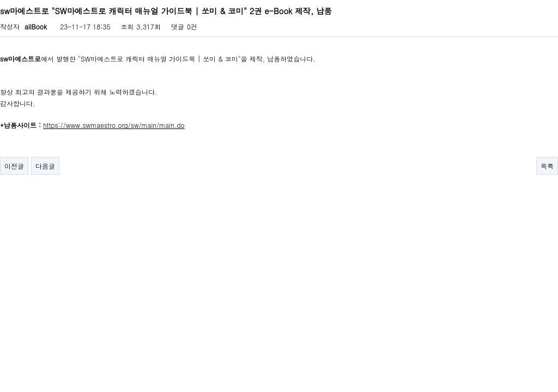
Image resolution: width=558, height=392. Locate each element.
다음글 (45, 166)
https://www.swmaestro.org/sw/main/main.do (114, 125)
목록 (547, 166)
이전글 (14, 166)
